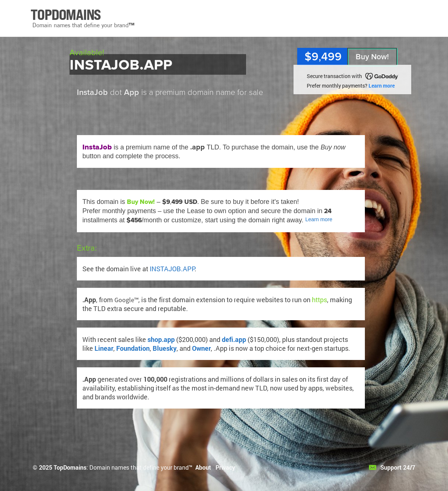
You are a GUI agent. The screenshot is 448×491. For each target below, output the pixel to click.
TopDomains (70, 467)
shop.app (161, 339)
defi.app (234, 339)
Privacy (225, 467)
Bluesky (165, 348)
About (203, 467)
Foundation (133, 348)
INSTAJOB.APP (172, 269)
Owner (201, 348)
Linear (104, 348)
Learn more (382, 86)
